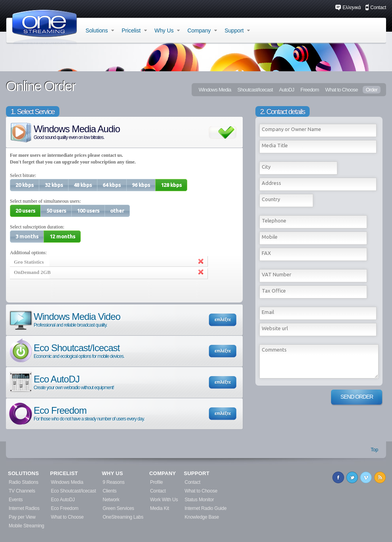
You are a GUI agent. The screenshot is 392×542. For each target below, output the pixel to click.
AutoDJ (287, 90)
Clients (109, 491)
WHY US (112, 474)
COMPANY (163, 474)
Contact (376, 8)
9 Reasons (113, 482)
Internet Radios (24, 508)
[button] (25, 185)
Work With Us (164, 500)
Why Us (167, 30)
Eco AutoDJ (61, 382)
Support (237, 30)
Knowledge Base (202, 517)
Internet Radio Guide (206, 508)
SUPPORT (197, 474)
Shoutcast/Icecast (255, 90)
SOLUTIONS (23, 474)
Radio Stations (24, 482)
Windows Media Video (64, 319)
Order (372, 90)
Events (16, 500)
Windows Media (215, 90)
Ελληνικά (348, 8)
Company (202, 30)
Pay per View (22, 517)
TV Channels (22, 491)
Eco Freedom (76, 413)
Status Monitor (199, 500)
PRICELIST (64, 474)
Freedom (310, 90)
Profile (156, 482)
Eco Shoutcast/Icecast (66, 351)
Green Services (118, 508)
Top (374, 450)
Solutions (100, 30)
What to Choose (341, 90)
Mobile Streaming (27, 526)
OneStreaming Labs (123, 517)
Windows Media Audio (64, 132)
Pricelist (134, 30)
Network (111, 500)
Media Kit (160, 508)
